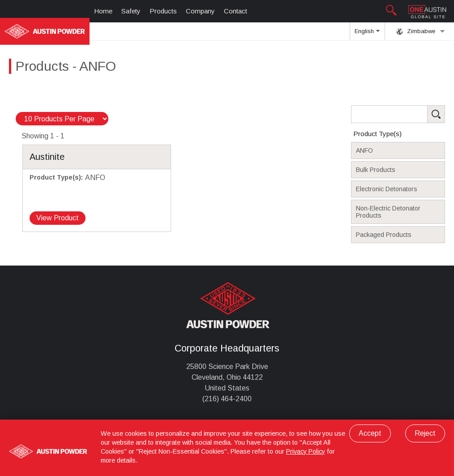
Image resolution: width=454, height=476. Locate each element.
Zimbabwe (421, 31)
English (367, 34)
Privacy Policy (306, 451)
